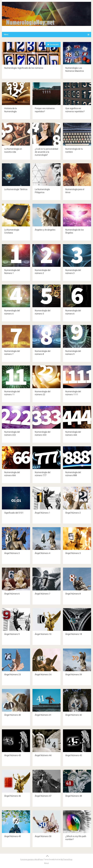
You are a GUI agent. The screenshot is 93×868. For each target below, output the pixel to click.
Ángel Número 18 (74, 634)
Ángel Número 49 (13, 836)
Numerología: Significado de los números (24, 68)
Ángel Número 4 (42, 553)
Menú (6, 34)
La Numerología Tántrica (16, 189)
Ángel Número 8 (73, 594)
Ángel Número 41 (43, 715)
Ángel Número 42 (74, 715)
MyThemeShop (66, 859)
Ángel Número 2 (73, 513)
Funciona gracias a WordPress (32, 859)
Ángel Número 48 (74, 796)
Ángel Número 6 (12, 594)
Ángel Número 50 (43, 836)
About (46, 863)
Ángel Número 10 (43, 634)
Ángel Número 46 (13, 796)
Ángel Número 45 (74, 755)
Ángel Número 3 (12, 553)
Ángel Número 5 (73, 553)
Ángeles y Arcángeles (45, 230)
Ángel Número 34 (43, 675)
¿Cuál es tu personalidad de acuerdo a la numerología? (46, 152)
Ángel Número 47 (43, 796)
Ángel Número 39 (74, 675)
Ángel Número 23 (13, 675)
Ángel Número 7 (42, 594)
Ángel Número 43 (13, 755)
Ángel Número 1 (42, 513)
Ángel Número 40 (13, 715)
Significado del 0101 (14, 513)
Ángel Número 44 (43, 755)
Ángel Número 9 (12, 634)
